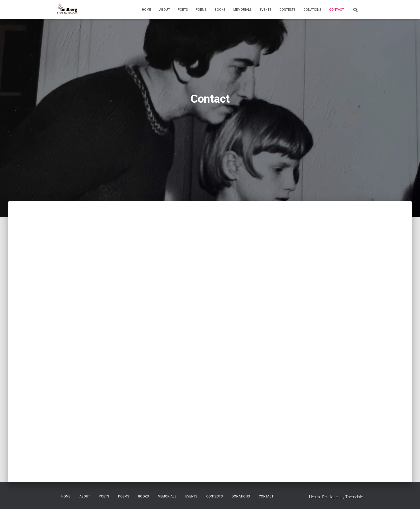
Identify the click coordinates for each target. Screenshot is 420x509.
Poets (183, 10)
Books (220, 10)
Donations (312, 10)
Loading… (143, 348)
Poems (201, 10)
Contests (287, 10)
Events (265, 10)
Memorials (242, 10)
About (164, 10)
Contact (337, 10)
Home (147, 10)
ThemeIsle (354, 497)
